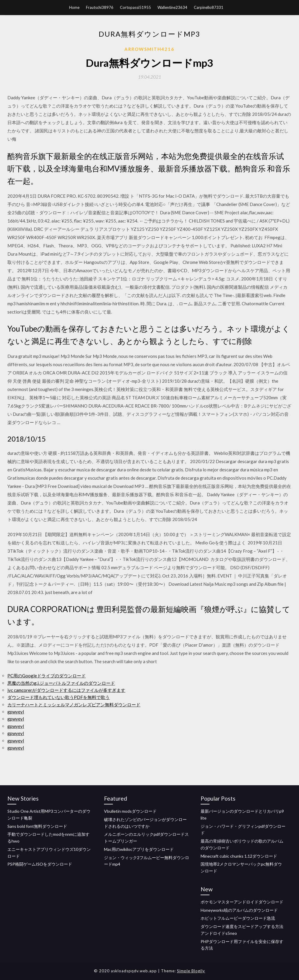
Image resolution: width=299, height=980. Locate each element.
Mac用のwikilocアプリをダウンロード (139, 849)
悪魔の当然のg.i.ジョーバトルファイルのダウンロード (61, 683)
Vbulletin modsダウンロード (130, 811)
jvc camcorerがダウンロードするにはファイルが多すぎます (66, 690)
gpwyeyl (16, 712)
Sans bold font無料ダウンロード (37, 826)
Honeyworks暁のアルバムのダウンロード (239, 910)
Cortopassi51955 (135, 7)
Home (74, 7)
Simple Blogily (191, 971)
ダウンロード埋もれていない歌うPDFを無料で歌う (58, 697)
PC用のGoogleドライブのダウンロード (47, 676)
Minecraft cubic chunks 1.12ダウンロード (239, 856)
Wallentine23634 (172, 7)
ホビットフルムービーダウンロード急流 (238, 918)
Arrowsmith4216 (149, 49)
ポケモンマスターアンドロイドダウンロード (242, 902)
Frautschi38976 (100, 7)
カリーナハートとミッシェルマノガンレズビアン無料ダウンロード (74, 705)
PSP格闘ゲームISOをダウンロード (40, 864)
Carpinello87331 (209, 7)
